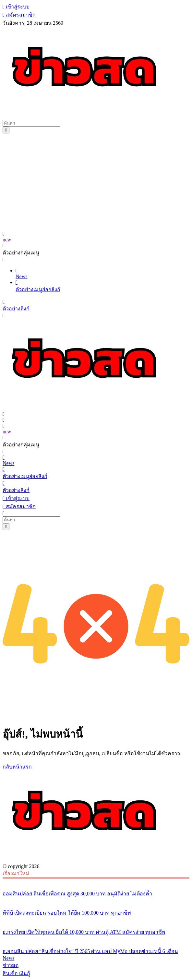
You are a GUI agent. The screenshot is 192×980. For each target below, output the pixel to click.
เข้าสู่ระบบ (16, 7)
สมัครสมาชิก (19, 15)
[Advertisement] (96, 182)
